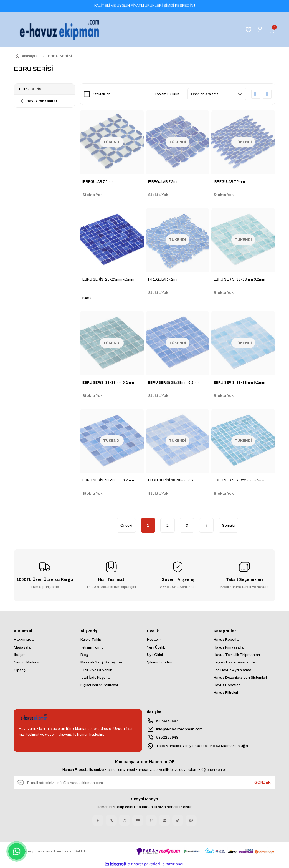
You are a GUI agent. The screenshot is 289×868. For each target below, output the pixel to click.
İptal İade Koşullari (96, 678)
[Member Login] (260, 30)
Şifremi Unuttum (160, 662)
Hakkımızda (24, 639)
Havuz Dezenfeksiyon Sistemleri (240, 678)
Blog (84, 655)
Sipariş (20, 670)
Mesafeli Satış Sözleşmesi (102, 662)
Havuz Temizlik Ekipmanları (237, 655)
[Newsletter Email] (144, 783)
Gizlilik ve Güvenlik (96, 670)
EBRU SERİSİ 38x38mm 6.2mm (239, 279)
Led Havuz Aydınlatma (232, 670)
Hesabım (154, 639)
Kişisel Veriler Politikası (99, 685)
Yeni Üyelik (156, 647)
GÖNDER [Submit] (263, 782)
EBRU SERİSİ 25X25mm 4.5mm (108, 279)
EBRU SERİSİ (60, 56)
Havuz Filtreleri (226, 692)
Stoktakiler (101, 94)
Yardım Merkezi (26, 662)
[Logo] (61, 30)
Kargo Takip (91, 639)
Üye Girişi (155, 655)
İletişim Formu (92, 647)
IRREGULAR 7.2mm (98, 182)
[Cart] (272, 30)
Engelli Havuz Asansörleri (235, 662)
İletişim (20, 655)
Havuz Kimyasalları (230, 647)
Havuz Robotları (227, 639)
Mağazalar (23, 647)
